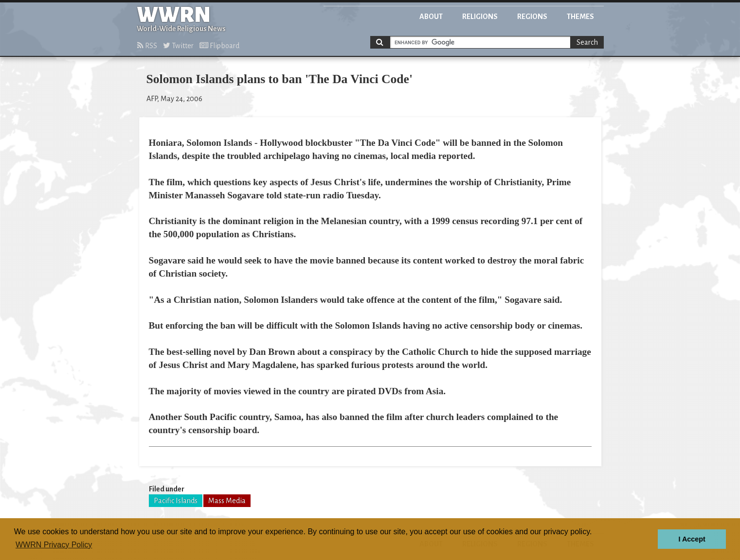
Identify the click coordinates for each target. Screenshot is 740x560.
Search (587, 42)
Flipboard (219, 46)
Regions (532, 17)
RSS (147, 46)
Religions (480, 17)
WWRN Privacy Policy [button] (54, 545)
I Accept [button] (692, 539)
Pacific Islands (176, 501)
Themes (580, 17)
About (431, 17)
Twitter (178, 46)
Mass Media (227, 501)
